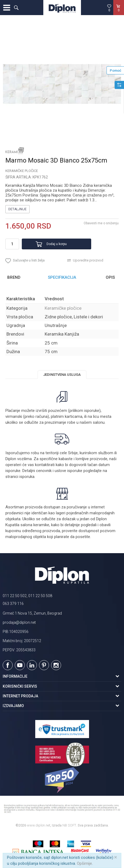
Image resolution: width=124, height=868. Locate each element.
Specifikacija (62, 277)
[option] (62, 84)
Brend (14, 277)
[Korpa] (119, 13)
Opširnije (84, 863)
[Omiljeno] (109, 8)
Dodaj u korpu (57, 244)
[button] (16, 8)
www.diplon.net (39, 825)
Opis (110, 277)
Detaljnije (17, 209)
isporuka (27, 477)
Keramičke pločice (22, 171)
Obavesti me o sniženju (101, 223)
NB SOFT (69, 825)
